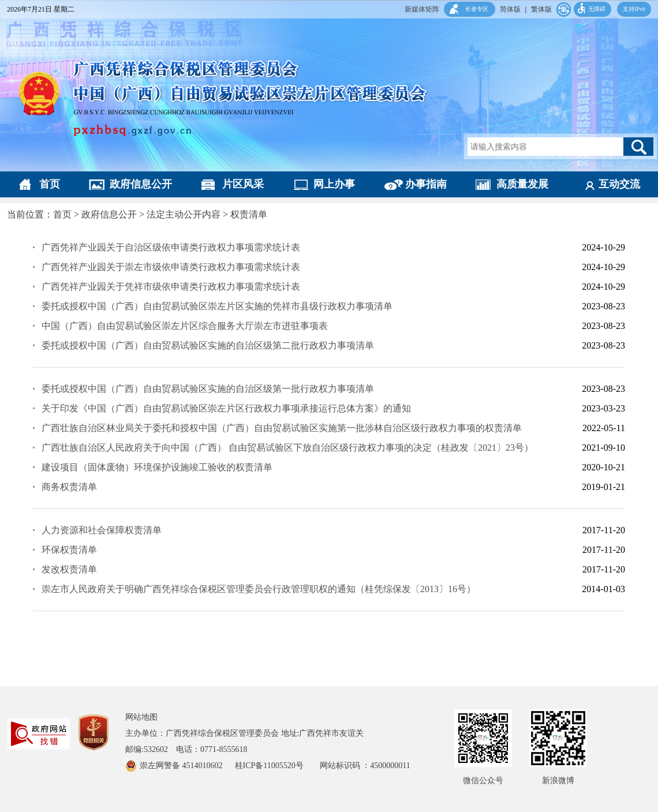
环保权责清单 (69, 550)
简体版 (510, 9)
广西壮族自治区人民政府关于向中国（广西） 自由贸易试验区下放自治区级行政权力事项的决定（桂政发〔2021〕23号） (287, 448)
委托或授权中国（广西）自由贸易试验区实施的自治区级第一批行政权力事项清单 (208, 389)
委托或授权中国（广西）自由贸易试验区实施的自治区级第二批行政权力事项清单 (208, 345)
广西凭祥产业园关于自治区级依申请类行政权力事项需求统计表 (171, 247)
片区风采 (243, 184)
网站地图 (141, 717)
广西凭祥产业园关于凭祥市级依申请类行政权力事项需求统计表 (171, 287)
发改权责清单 (69, 569)
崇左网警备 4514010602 (182, 766)
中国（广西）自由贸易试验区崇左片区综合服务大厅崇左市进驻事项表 (185, 326)
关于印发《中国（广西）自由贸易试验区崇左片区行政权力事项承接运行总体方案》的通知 (226, 408)
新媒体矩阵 (422, 9)
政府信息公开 (141, 184)
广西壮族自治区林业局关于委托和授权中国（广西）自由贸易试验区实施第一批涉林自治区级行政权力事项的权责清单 (282, 428)
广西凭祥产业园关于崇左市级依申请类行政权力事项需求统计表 (171, 267)
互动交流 (619, 184)
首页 (50, 184)
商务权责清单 (69, 487)
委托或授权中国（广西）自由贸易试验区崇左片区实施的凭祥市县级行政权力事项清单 (217, 306)
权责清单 (249, 214)
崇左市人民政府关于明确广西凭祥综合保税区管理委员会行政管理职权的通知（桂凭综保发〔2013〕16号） (259, 589)
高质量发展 (522, 184)
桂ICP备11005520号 (277, 766)
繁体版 (541, 9)
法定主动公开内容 (184, 214)
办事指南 (426, 184)
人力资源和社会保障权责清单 (102, 530)
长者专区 (477, 9)
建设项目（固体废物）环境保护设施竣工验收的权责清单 (157, 467)
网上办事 (334, 184)
